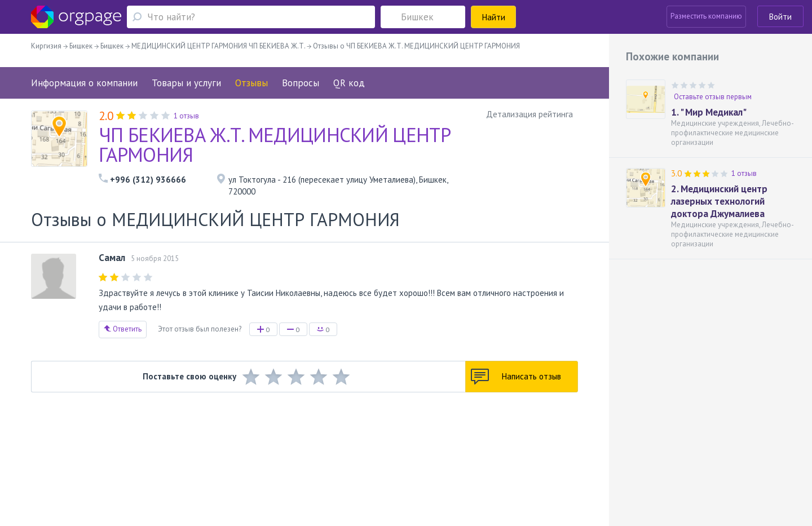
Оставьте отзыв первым (713, 97)
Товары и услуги (186, 83)
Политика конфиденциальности (373, 454)
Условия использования (275, 454)
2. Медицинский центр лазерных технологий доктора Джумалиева (719, 201)
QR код (349, 83)
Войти (780, 17)
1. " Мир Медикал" (709, 112)
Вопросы (301, 83)
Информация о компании (84, 83)
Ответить (123, 329)
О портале (151, 454)
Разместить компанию (706, 16)
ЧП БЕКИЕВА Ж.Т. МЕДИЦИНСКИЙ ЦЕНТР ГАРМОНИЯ (275, 145)
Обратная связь (102, 454)
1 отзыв (744, 173)
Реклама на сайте (202, 454)
